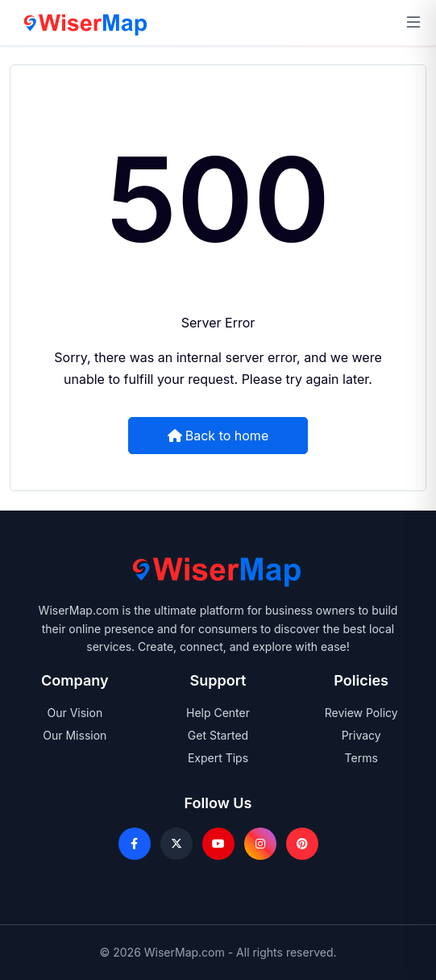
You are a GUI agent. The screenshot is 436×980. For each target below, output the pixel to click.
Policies (361, 680)
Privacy (361, 735)
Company (75, 680)
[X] (176, 844)
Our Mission (75, 735)
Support (218, 680)
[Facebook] (135, 844)
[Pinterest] (302, 844)
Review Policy (361, 713)
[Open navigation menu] (413, 23)
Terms (361, 758)
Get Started (218, 735)
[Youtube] (218, 844)
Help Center (218, 713)
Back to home (218, 435)
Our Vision (75, 713)
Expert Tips (218, 758)
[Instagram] (260, 844)
